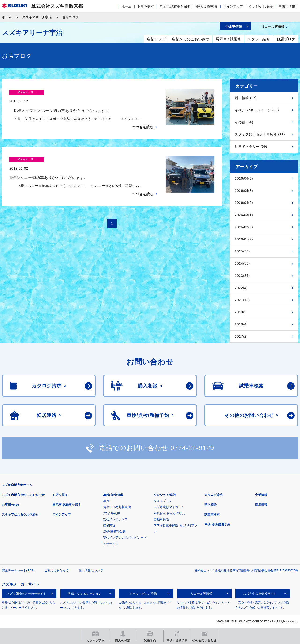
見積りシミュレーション (85, 594)
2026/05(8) (244, 191)
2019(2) (241, 312)
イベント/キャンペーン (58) (257, 110)
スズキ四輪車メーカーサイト (26, 594)
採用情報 (261, 505)
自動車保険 (161, 519)
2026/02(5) (244, 227)
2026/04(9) (244, 203)
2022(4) (241, 288)
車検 (106, 501)
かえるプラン (163, 501)
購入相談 (210, 505)
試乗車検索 (212, 515)
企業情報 (261, 495)
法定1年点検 (112, 513)
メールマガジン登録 (143, 594)
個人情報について (91, 570)
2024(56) (242, 263)
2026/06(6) (244, 178)
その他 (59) (244, 122)
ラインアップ (233, 6)
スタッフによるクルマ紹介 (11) (260, 134)
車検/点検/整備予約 (217, 524)
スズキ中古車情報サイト (260, 594)
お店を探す (146, 6)
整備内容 (109, 525)
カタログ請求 (214, 495)
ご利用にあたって (56, 570)
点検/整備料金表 (114, 531)
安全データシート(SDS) (18, 570)
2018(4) (241, 324)
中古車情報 (287, 6)
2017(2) (241, 336)
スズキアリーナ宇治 (37, 17)
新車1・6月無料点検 (117, 507)
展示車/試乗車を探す (175, 6)
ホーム (127, 6)
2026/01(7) (244, 239)
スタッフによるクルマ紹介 (20, 515)
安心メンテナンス (115, 519)
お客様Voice (10, 505)
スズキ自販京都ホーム (17, 485)
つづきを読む (143, 118)
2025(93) (242, 251)
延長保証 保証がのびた (169, 513)
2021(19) (242, 300)
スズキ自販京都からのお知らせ (23, 495)
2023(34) (242, 276)
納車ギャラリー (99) (251, 147)
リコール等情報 (201, 594)
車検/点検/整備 (207, 6)
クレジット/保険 (261, 6)
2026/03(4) (244, 215)
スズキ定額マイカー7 (168, 507)
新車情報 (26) (246, 98)
